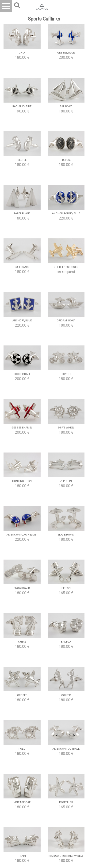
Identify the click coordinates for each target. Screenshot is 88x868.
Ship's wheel (66, 428)
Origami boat (66, 321)
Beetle (22, 160)
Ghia (22, 53)
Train (22, 856)
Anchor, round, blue (66, 214)
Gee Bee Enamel (22, 428)
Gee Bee (22, 695)
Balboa (66, 642)
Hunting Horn (22, 481)
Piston (66, 588)
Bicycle (66, 374)
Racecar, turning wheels (66, 856)
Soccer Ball (22, 374)
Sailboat (66, 106)
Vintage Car (22, 802)
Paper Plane (22, 214)
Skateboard (66, 535)
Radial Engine (22, 106)
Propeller (66, 802)
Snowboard (22, 588)
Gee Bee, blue (66, 53)
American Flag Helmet (22, 535)
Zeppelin (66, 481)
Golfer (66, 695)
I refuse (66, 160)
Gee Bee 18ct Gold (66, 267)
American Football (66, 749)
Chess (22, 642)
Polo (22, 749)
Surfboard (22, 267)
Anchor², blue (22, 321)
